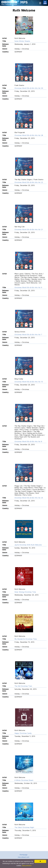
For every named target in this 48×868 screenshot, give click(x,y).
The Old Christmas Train (23, 686)
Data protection (27, 866)
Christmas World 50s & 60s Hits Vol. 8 (28, 441)
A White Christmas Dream (24, 780)
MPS (24, 2)
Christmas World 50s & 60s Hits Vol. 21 (29, 229)
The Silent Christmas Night (24, 827)
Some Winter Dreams (22, 41)
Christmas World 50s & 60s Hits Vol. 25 (29, 498)
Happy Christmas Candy (23, 733)
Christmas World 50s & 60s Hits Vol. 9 (28, 287)
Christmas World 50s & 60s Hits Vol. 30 (29, 88)
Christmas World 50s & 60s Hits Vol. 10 (29, 382)
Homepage (23, 855)
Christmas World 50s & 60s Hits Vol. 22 (29, 182)
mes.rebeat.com (24, 857)
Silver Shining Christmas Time (25, 592)
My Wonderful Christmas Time (26, 639)
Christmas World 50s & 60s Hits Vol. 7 (28, 334)
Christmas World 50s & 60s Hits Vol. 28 (29, 135)
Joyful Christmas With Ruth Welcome (28, 545)
